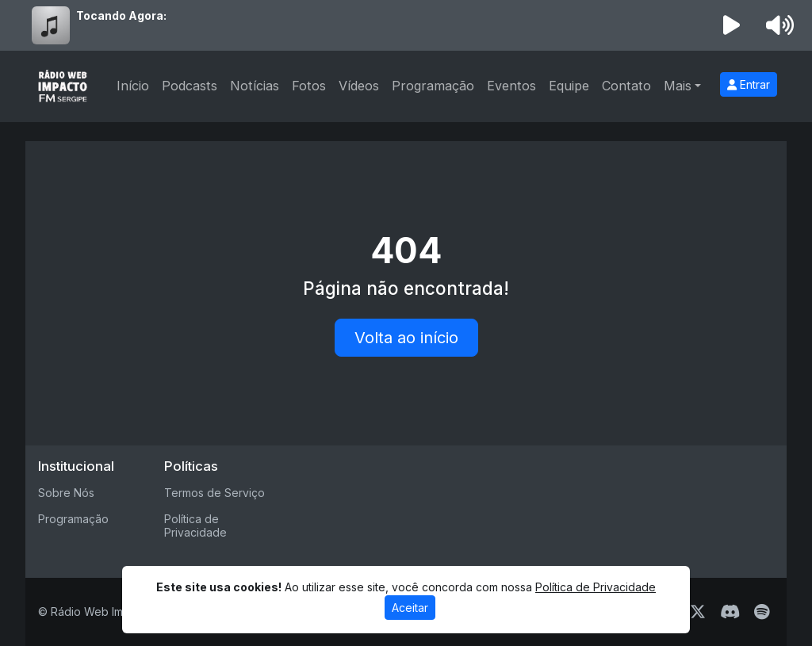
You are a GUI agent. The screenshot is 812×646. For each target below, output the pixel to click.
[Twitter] (698, 612)
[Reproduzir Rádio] (732, 25)
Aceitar (410, 608)
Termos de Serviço (214, 493)
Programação (433, 86)
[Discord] (730, 612)
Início (133, 86)
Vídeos (359, 86)
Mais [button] (678, 86)
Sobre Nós (66, 493)
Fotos (309, 86)
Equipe (569, 86)
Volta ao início (406, 338)
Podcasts (190, 86)
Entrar (749, 84)
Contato (626, 86)
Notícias (255, 86)
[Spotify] (762, 612)
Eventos (511, 86)
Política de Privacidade (195, 526)
